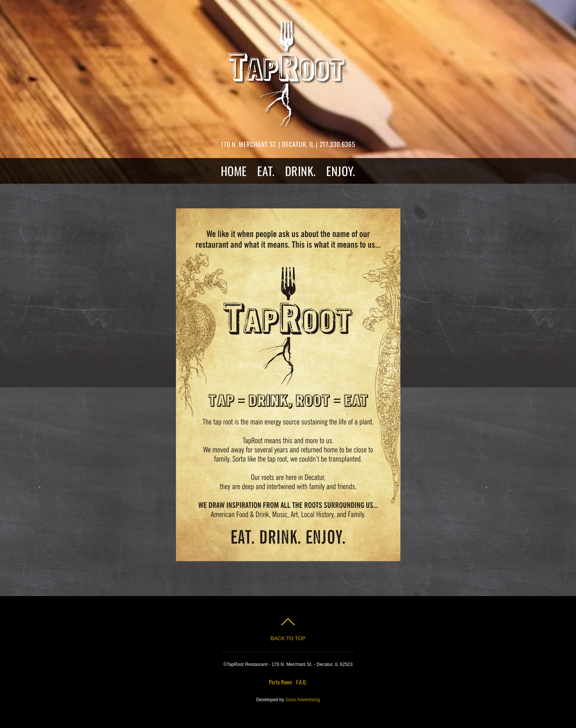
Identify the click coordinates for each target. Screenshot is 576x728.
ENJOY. (341, 171)
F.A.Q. (302, 682)
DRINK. (300, 171)
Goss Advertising (303, 700)
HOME (234, 171)
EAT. (266, 171)
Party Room (280, 682)
